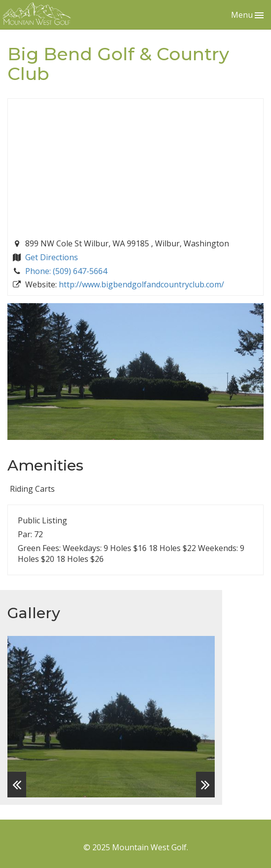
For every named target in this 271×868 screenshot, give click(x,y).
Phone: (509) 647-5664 (66, 271)
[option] (111, 717)
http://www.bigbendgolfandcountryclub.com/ (141, 284)
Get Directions (52, 257)
